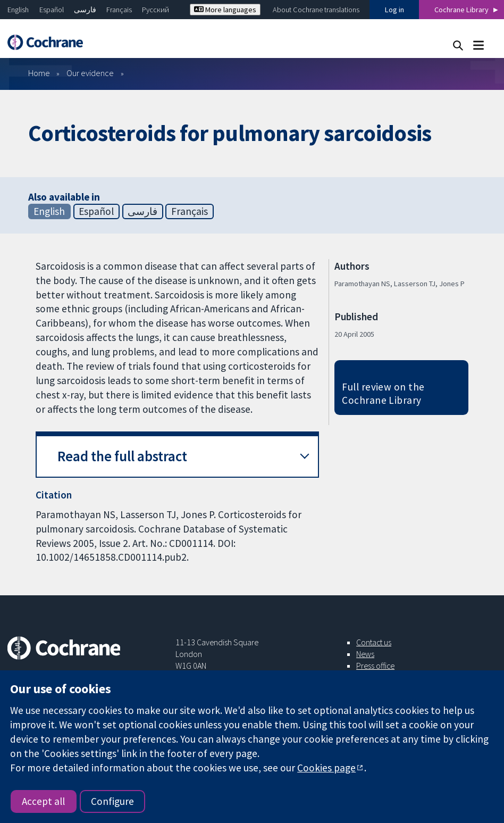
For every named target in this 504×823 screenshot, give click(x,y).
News (365, 654)
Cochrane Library (461, 10)
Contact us (374, 642)
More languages (225, 10)
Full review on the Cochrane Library (383, 393)
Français (119, 10)
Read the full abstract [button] (122, 456)
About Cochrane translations (316, 10)
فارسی (85, 10)
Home (39, 73)
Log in (394, 10)
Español (52, 10)
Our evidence (90, 73)
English (18, 10)
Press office (375, 666)
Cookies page (326, 768)
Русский (156, 10)
